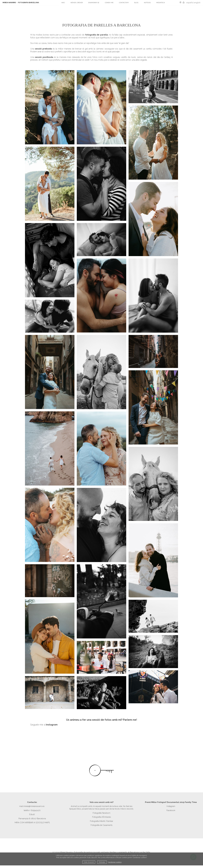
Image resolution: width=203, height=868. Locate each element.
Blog (136, 3)
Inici (63, 3)
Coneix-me (109, 3)
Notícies (147, 3)
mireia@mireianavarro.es (34, 806)
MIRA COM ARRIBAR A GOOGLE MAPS (32, 823)
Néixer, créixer (77, 3)
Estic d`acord (89, 862)
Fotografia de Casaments (102, 825)
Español (190, 3)
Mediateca (161, 3)
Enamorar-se (94, 3)
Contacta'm (124, 3)
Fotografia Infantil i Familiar (102, 821)
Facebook (171, 810)
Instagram (171, 806)
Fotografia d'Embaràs (102, 817)
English (197, 3)
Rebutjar (102, 862)
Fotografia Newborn (102, 813)
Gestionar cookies (115, 862)
